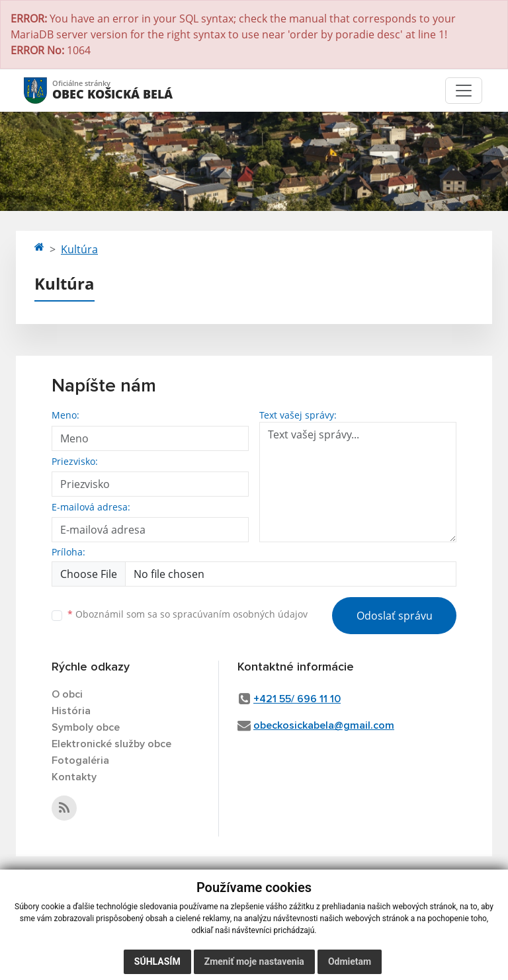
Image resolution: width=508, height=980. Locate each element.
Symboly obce (86, 727)
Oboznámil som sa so (188, 614)
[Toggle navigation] (464, 91)
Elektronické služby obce (111, 744)
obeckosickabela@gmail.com (324, 725)
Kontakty (74, 777)
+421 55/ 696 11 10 (297, 699)
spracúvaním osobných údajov (240, 614)
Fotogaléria (80, 760)
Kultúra (79, 249)
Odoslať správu (395, 616)
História (71, 711)
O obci (67, 694)
